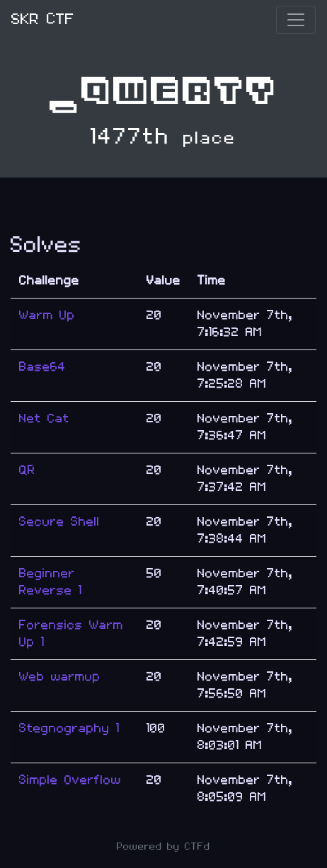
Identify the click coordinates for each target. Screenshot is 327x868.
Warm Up (47, 315)
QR (27, 470)
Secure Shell (59, 522)
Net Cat (44, 418)
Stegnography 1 (69, 728)
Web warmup (60, 677)
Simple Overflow (70, 780)
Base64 (42, 367)
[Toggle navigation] (296, 20)
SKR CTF (43, 19)
